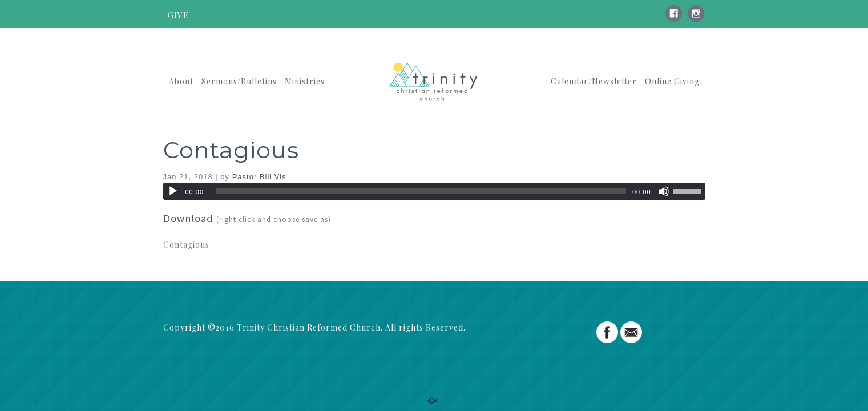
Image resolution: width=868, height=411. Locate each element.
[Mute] (664, 191)
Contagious (231, 150)
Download (188, 218)
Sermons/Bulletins (239, 81)
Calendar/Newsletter (594, 81)
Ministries (305, 81)
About (181, 81)
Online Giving (672, 81)
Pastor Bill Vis (259, 177)
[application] (434, 191)
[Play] (173, 191)
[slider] (421, 191)
